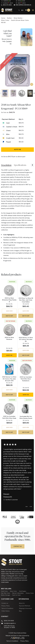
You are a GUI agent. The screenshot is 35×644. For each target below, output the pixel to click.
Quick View (9, 311)
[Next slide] (34, 93)
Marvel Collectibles (18, 593)
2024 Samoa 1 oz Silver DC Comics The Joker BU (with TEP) (9, 379)
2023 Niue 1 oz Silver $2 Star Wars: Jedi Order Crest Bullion (26, 300)
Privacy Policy (6, 606)
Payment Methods (25, 606)
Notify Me (17, 149)
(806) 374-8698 (7, 5)
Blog (20, 611)
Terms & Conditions (7, 608)
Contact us (5, 603)
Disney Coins (30, 593)
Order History (6, 611)
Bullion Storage (6, 595)
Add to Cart (9, 316)
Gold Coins (4, 591)
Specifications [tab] (20, 165)
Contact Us (18, 546)
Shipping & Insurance (25, 608)
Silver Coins (13, 591)
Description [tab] (6, 165)
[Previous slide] (1, 93)
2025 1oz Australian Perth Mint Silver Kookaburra (26, 379)
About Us (22, 603)
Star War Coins (6, 593)
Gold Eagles (23, 591)
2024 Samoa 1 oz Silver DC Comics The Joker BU (26, 339)
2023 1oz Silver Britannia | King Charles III (9, 300)
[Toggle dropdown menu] (32, 165)
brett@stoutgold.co (10, 623)
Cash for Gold (16, 595)
